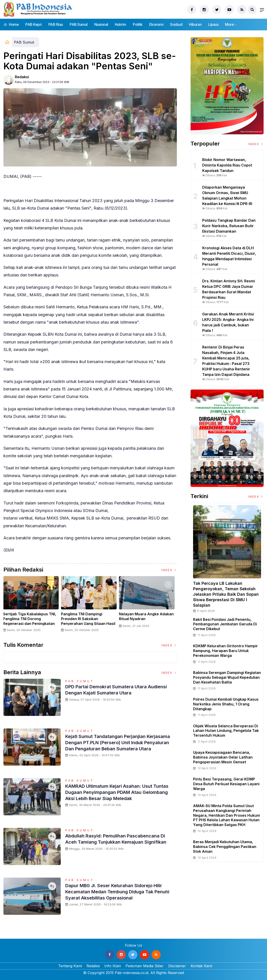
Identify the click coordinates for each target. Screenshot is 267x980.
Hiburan (195, 24)
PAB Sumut (79, 24)
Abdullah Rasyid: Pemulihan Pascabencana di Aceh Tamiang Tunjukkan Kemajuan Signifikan (120, 839)
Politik (138, 24)
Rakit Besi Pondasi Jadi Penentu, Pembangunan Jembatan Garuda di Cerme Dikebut (225, 624)
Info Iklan (113, 966)
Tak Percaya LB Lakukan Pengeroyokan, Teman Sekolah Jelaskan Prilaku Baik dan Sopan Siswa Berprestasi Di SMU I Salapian (226, 594)
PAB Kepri (34, 24)
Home (11, 24)
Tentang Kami (70, 966)
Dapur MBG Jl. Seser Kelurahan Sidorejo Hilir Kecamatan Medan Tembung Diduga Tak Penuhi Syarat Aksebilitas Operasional (119, 891)
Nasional (101, 24)
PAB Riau (56, 24)
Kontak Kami (201, 966)
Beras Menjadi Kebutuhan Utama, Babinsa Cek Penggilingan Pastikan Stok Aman (225, 847)
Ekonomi (156, 24)
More (229, 24)
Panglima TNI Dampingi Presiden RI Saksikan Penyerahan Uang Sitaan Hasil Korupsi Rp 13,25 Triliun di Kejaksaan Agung (90, 623)
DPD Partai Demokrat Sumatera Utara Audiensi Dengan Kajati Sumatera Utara (112, 689)
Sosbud (176, 24)
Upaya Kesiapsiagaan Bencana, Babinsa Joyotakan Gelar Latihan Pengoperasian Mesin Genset (223, 757)
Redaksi (22, 77)
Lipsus (213, 24)
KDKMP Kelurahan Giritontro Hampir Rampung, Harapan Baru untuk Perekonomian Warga (225, 651)
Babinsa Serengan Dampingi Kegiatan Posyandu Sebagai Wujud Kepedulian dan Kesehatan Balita (227, 677)
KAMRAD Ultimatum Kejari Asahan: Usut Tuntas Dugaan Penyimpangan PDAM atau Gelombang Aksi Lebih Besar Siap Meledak (116, 792)
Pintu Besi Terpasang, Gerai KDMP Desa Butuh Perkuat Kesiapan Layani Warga (226, 784)
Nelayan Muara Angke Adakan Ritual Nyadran (148, 616)
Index (169, 570)
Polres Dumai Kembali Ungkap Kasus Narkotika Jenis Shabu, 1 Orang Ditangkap (226, 704)
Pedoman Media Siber (145, 966)
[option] (32, 606)
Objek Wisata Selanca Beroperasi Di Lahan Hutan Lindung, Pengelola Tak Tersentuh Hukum (226, 731)
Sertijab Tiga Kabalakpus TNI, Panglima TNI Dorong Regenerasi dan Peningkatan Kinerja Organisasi (31, 621)
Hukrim (120, 24)
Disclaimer (177, 966)
